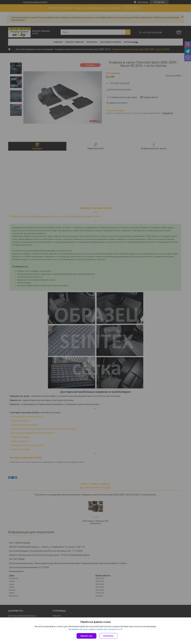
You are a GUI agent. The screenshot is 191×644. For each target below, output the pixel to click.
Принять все (86, 636)
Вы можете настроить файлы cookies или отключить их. (94, 629)
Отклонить (108, 636)
